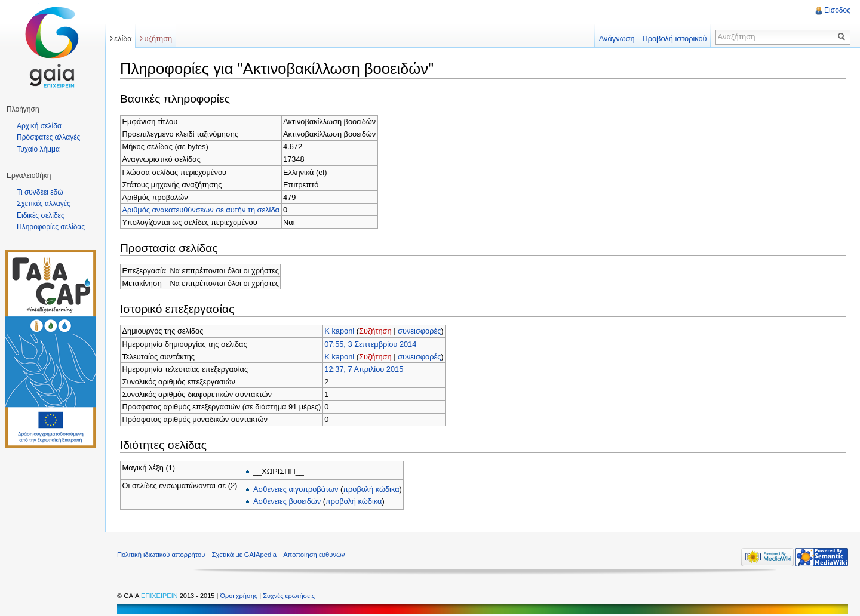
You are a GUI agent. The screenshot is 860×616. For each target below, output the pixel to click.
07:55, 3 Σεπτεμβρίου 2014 (370, 344)
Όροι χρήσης (239, 596)
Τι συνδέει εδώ (40, 192)
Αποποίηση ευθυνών (314, 555)
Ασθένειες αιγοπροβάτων (296, 489)
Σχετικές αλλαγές (44, 204)
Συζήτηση (375, 331)
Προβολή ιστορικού (674, 38)
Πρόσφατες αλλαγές (48, 137)
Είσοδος (837, 10)
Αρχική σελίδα (39, 126)
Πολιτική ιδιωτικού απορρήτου (161, 555)
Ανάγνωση (617, 38)
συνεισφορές (419, 331)
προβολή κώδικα (371, 489)
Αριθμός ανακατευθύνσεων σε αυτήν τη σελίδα (201, 210)
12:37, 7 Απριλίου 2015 (364, 369)
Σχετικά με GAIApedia (244, 555)
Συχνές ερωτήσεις (289, 596)
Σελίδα (120, 38)
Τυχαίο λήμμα (38, 149)
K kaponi (339, 331)
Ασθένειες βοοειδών (287, 501)
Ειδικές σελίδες (41, 215)
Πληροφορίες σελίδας (51, 227)
